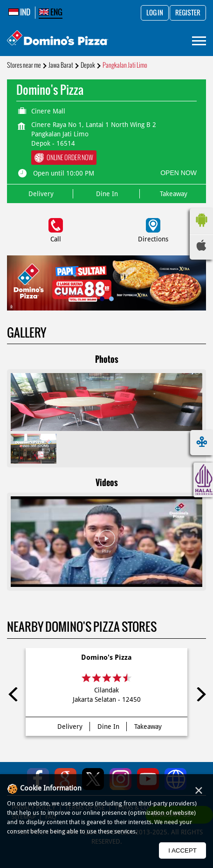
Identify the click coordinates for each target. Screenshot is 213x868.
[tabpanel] (106, 283)
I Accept (182, 850)
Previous (14, 694)
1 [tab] (102, 299)
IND (19, 12)
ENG (51, 12)
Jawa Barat (61, 65)
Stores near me (24, 65)
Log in (155, 13)
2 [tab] (111, 299)
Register (188, 13)
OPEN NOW (179, 173)
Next (199, 694)
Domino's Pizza (106, 657)
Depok (88, 65)
